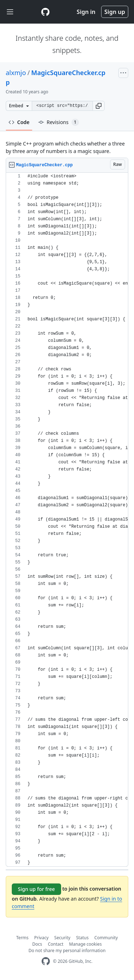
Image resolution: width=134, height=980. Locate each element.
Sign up (115, 12)
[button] (99, 106)
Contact (56, 944)
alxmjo (16, 73)
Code (19, 122)
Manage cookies (85, 944)
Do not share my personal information (67, 951)
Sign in (86, 12)
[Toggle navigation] (10, 12)
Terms (22, 938)
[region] (67, 520)
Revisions (59, 122)
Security (62, 938)
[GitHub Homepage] (46, 961)
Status (82, 938)
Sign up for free (36, 889)
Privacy (41, 938)
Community (106, 938)
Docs (37, 944)
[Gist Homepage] (45, 12)
